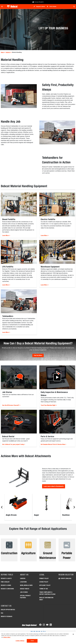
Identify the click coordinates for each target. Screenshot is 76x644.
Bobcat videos (25, 589)
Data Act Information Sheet (46, 599)
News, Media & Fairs (26, 585)
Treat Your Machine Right (49, 405)
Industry (8, 52)
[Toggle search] (74, 7)
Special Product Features (25, 597)
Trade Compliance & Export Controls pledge (47, 593)
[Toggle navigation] (2, 7)
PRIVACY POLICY (44, 578)
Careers (23, 578)
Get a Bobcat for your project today (14, 444)
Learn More (6, 235)
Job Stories (24, 592)
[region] (38, 638)
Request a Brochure (7, 589)
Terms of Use (44, 589)
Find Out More (38, 355)
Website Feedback (7, 616)
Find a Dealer (53, 7)
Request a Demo (6, 585)
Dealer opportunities (8, 610)
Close (32, 641)
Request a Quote (41, 7)
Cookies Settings (20, 641)
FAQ (2, 613)
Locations (23, 582)
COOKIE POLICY (44, 582)
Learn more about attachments (54, 486)
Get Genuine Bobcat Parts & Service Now (53, 444)
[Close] (73, 634)
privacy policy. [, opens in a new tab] (7, 637)
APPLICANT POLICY (45, 585)
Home (2, 52)
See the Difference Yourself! (11, 405)
